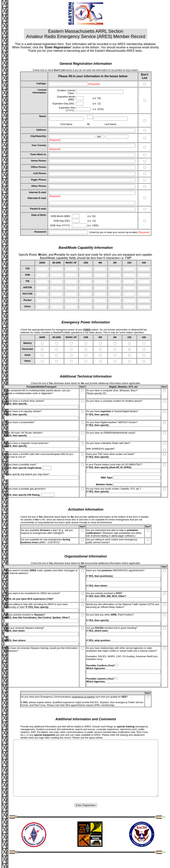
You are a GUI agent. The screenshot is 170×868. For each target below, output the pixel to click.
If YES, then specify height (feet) (23, 468)
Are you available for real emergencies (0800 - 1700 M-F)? (45, 541)
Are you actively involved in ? (25, 615)
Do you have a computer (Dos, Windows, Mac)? (112, 390)
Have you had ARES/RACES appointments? (115, 570)
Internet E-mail (37, 192)
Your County (39, 145)
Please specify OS (96, 393)
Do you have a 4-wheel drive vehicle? (24, 401)
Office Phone (38, 167)
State (39, 136)
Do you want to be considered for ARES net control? (32, 593)
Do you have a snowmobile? (19, 422)
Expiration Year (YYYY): (67, 109)
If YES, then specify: (98, 425)
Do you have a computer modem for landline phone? (114, 401)
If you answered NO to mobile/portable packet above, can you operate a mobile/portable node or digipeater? (37, 392)
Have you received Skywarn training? (24, 628)
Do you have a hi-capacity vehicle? (23, 411)
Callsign (41, 83)
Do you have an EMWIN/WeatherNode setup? (111, 433)
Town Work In (38, 154)
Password (40, 232)
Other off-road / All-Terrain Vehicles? (24, 433)
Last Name (111, 124)
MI (88, 124)
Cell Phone (40, 173)
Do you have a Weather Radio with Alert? (108, 443)
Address (41, 130)
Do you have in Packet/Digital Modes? (112, 411)
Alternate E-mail (37, 198)
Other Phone (39, 186)
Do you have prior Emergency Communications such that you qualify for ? (74, 697)
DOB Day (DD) (62, 221)
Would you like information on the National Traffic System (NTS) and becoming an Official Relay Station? (123, 606)
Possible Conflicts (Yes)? (100, 665)
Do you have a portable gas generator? (25, 489)
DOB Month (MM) (60, 216)
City (33, 136)
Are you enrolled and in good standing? (112, 628)
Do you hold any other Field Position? (110, 615)
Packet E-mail (38, 209)
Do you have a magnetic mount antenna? (26, 443)
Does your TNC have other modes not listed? (110, 454)
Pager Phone (38, 180)
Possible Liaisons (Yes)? (100, 679)
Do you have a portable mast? (20, 465)
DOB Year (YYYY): (61, 225)
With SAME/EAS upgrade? (100, 449)
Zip (44, 136)
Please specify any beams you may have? (27, 474)
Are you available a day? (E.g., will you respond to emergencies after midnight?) (47, 532)
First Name (66, 124)
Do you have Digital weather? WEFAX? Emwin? (112, 422)
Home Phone (38, 161)
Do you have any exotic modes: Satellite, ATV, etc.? (114, 489)
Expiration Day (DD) (63, 104)
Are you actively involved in (104, 593)
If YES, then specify (15, 404)
